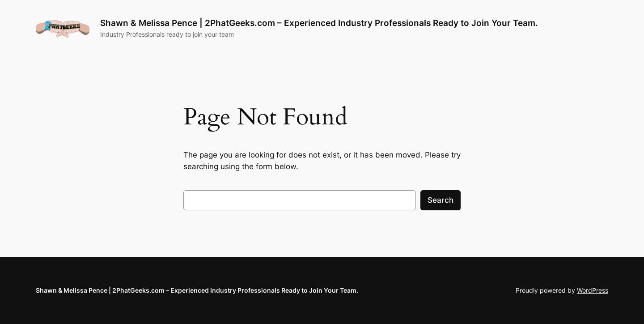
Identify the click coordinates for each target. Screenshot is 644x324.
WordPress (593, 290)
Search (441, 200)
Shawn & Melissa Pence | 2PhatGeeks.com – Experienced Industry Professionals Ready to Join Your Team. (319, 23)
